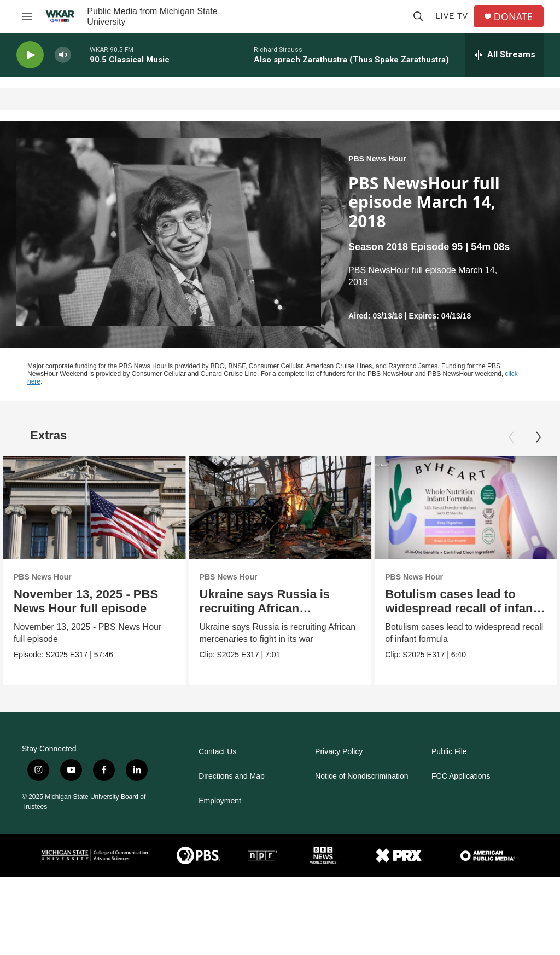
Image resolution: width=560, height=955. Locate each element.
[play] (30, 55)
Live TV (452, 16)
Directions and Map (232, 776)
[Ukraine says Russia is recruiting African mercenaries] (290, 508)
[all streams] (504, 55)
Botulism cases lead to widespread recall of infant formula (462, 608)
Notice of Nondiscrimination (361, 776)
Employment (220, 801)
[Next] (538, 437)
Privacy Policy (339, 752)
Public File (449, 752)
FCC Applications (461, 776)
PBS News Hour (377, 159)
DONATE (513, 17)
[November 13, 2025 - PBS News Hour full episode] (94, 508)
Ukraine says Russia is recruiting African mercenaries (274, 608)
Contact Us (217, 752)
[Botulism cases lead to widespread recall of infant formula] (466, 508)
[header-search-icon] (418, 16)
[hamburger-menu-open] (27, 16)
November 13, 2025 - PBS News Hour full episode (86, 601)
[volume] (63, 55)
